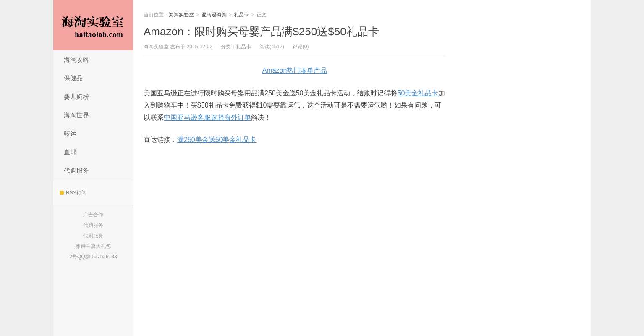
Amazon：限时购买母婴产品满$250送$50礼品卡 (261, 31)
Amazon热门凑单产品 (295, 70)
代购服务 (76, 170)
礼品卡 (241, 15)
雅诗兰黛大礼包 (93, 246)
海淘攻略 (76, 59)
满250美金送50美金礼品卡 (217, 140)
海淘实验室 (93, 25)
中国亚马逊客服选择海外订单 (207, 117)
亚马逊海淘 (214, 15)
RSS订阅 (73, 193)
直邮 (70, 152)
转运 (70, 133)
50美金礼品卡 (418, 93)
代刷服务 (93, 236)
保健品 (73, 78)
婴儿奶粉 (76, 96)
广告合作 (93, 215)
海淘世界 (76, 115)
